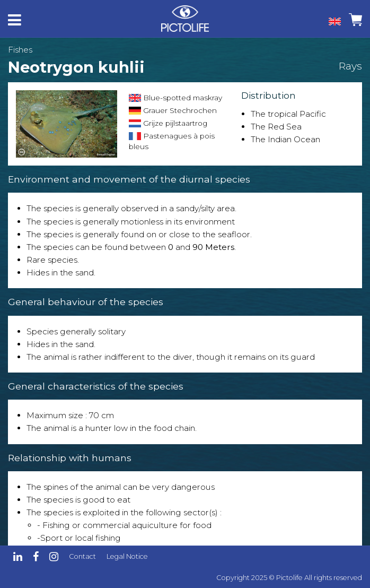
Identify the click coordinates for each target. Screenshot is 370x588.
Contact (82, 556)
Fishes (20, 50)
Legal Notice (127, 556)
